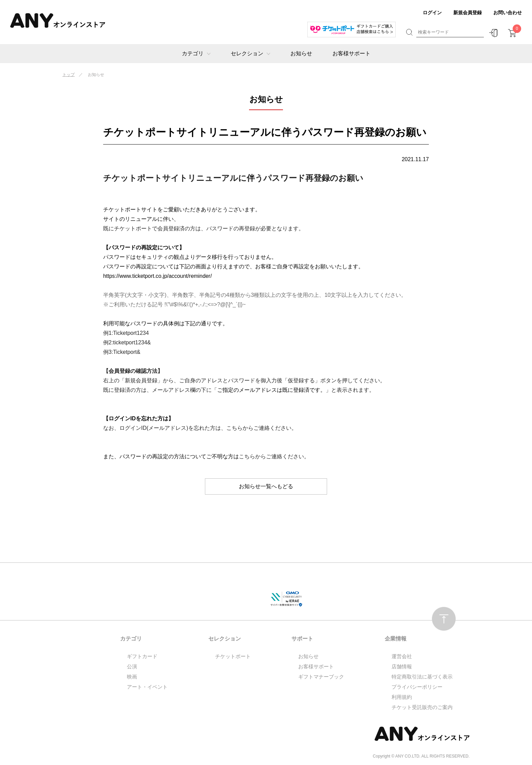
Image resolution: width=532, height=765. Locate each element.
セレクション (250, 53)
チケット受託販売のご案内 (422, 707)
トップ (69, 75)
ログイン (432, 13)
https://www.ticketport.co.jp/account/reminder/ (158, 276)
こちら (234, 428)
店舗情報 (402, 666)
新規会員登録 (468, 13)
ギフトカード (142, 656)
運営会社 (402, 656)
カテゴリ (196, 53)
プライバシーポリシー (417, 687)
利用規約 (402, 697)
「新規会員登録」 (141, 380)
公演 (132, 666)
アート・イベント (147, 687)
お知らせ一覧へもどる (266, 486)
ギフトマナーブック (321, 677)
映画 (132, 677)
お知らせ (301, 53)
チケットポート (233, 656)
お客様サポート (351, 53)
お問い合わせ (508, 13)
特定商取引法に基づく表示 (422, 677)
